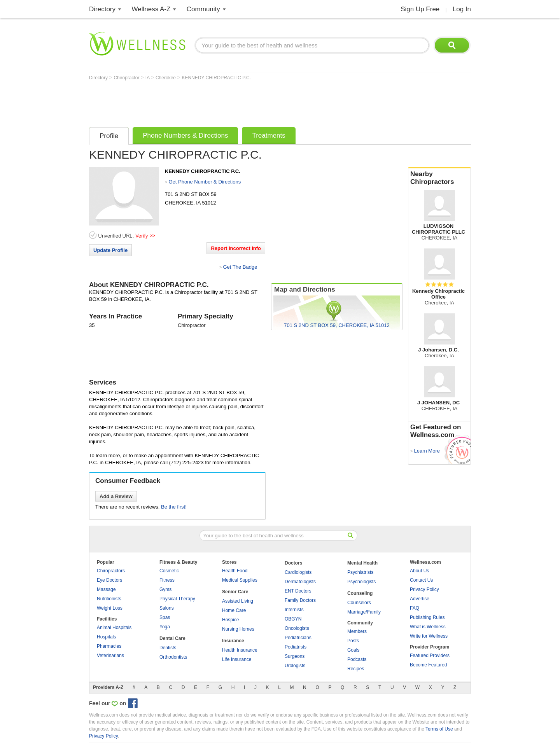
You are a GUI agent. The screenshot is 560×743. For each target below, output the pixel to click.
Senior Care (235, 592)
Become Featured (428, 665)
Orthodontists (173, 657)
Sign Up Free (420, 9)
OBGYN (293, 619)
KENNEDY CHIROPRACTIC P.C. (216, 78)
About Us (419, 571)
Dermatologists (300, 582)
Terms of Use (439, 729)
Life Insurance (237, 659)
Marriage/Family (364, 612)
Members (357, 631)
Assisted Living (238, 601)
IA (148, 78)
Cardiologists (298, 572)
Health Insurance (240, 650)
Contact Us (421, 580)
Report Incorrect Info (236, 248)
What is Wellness (428, 627)
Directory (102, 9)
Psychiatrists (360, 572)
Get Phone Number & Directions (205, 182)
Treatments (269, 135)
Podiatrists (296, 647)
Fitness (167, 580)
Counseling (360, 593)
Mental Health (362, 563)
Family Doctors (300, 600)
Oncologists (297, 628)
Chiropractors (111, 571)
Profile (109, 136)
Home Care (234, 610)
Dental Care (172, 638)
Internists (294, 610)
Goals (353, 650)
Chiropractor (127, 78)
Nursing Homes (238, 629)
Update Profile (110, 250)
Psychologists (361, 582)
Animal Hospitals (114, 628)
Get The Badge (240, 267)
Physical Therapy (177, 599)
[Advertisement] (231, 102)
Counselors (359, 603)
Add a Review (116, 496)
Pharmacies (109, 646)
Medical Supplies (240, 580)
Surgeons (295, 656)
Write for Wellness (429, 636)
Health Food (235, 571)
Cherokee (166, 78)
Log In (462, 9)
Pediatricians (298, 638)
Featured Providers (430, 656)
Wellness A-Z (151, 9)
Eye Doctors (109, 580)
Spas (165, 617)
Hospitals (106, 637)
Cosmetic (169, 571)
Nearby (439, 178)
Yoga (165, 627)
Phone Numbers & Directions (185, 135)
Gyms (165, 589)
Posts (353, 641)
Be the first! (174, 507)
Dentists (168, 648)
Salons (167, 608)
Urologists (295, 666)
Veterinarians (110, 656)
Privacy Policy (424, 589)
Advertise (420, 599)
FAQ (415, 608)
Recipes (356, 669)
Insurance (233, 641)
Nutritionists (109, 599)
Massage (106, 589)
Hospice (230, 620)
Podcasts (357, 659)
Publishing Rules (427, 617)
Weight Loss (110, 608)
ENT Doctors (298, 591)
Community (203, 9)
